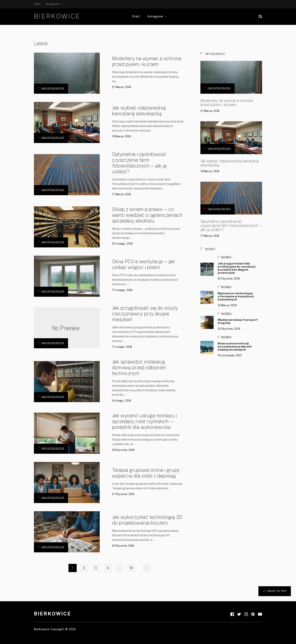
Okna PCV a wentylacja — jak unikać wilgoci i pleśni (143, 264)
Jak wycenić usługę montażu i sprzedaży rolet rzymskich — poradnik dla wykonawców (145, 421)
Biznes (226, 258)
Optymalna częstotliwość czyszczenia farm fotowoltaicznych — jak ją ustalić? (139, 163)
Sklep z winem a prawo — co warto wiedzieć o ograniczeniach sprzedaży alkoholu (147, 215)
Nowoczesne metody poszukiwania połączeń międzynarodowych (235, 347)
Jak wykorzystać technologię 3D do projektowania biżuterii (147, 520)
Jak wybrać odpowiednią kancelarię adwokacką (139, 111)
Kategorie (52, 4)
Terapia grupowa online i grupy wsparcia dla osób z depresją (146, 473)
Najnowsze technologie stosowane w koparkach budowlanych (236, 297)
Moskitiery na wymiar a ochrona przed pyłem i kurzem (147, 61)
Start (37, 4)
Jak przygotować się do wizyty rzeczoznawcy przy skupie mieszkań (145, 314)
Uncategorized (53, 89)
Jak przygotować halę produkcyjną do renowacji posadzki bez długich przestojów (237, 268)
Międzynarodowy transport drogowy (238, 322)
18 (131, 568)
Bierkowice (57, 16)
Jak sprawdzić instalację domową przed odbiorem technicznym (139, 367)
